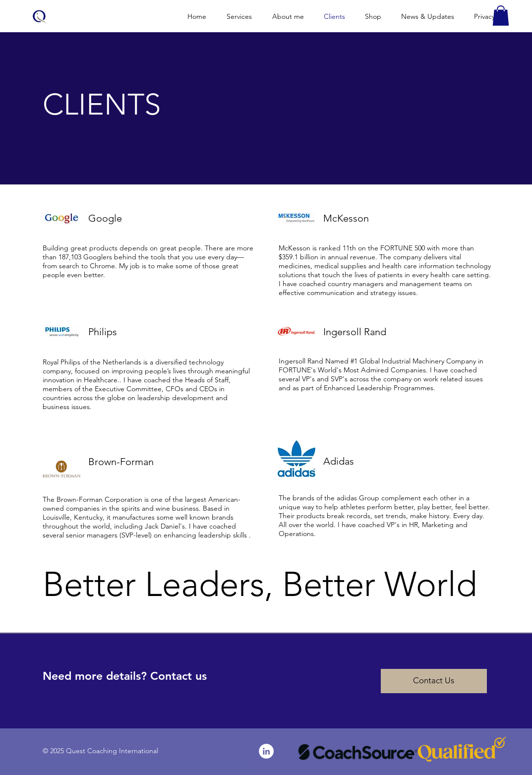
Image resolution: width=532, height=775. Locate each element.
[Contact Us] (434, 681)
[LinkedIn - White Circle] (266, 751)
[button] (501, 16)
